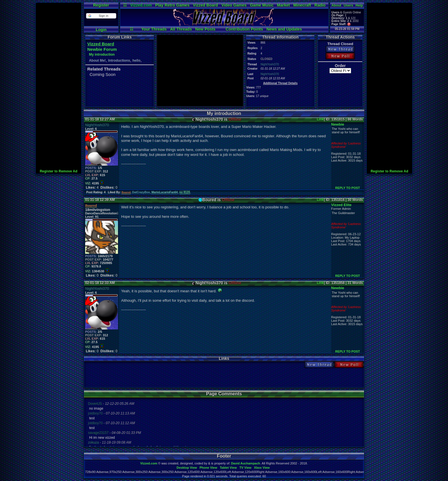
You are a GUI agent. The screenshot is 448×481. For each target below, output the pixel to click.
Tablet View (228, 468)
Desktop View (187, 468)
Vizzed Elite (341, 205)
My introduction (102, 55)
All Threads (181, 29)
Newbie (338, 124)
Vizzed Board (205, 5)
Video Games (234, 5)
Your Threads (154, 29)
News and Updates (284, 29)
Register (101, 5)
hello (136, 61)
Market (283, 5)
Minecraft (302, 5)
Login (101, 30)
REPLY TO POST (348, 188)
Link (320, 119)
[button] (101, 16)
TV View (245, 468)
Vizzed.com (141, 5)
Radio (320, 5)
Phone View (208, 468)
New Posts (205, 29)
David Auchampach (246, 463)
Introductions (119, 61)
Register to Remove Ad (59, 171)
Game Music (262, 5)
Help (359, 5)
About (336, 5)
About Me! (97, 61)
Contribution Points (244, 29)
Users (348, 5)
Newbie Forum (102, 49)
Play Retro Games (172, 5)
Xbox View (262, 468)
